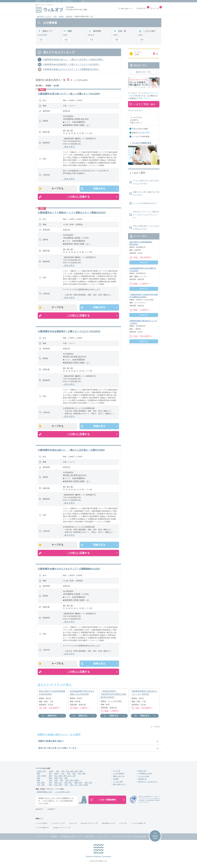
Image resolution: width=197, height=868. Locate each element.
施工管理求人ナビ (107, 824)
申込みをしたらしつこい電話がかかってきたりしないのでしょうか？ (146, 215)
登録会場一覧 (142, 780)
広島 (50, 783)
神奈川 (57, 774)
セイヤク (122, 824)
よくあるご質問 (118, 782)
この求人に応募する (78, 197)
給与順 (56, 86)
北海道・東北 (41, 772)
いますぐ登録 (145, 104)
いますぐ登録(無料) (107, 800)
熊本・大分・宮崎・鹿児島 (79, 786)
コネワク (72, 824)
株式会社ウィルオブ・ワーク (44, 1)
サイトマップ (103, 837)
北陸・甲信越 (41, 777)
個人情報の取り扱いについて (71, 837)
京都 (56, 781)
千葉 (68, 774)
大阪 (50, 781)
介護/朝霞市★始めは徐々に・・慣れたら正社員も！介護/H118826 (71, 451)
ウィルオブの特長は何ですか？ (145, 203)
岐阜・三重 (58, 779)
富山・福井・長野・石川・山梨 (65, 777)
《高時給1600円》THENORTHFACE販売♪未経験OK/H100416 (113, 695)
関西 (38, 781)
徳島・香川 (88, 783)
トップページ (42, 837)
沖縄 (66, 786)
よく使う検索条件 (119, 774)
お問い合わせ (90, 837)
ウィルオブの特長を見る (142, 143)
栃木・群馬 (82, 774)
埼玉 (55, 17)
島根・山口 (58, 783)
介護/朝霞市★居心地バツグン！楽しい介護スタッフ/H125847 (69, 94)
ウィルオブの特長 (144, 777)
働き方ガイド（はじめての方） (148, 782)
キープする (58, 189)
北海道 (51, 772)
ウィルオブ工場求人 (137, 824)
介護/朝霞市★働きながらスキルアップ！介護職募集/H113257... (71, 69)
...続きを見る (69, 147)
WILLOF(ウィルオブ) (44, 17)
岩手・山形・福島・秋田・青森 (72, 772)
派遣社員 (69, 17)
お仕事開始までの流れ (145, 774)
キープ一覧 (117, 772)
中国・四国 (41, 783)
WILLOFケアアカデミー (88, 824)
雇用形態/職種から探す (45, 793)
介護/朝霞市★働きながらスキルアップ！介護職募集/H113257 (69, 569)
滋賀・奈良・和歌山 (72, 781)
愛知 (50, 779)
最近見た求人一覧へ (144, 72)
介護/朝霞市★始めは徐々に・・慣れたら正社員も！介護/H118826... (73, 60)
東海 (38, 779)
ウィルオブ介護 (41, 824)
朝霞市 (61, 17)
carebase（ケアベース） (61, 828)
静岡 (66, 779)
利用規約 (54, 837)
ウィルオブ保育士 (41, 828)
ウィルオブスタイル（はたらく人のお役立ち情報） (130, 837)
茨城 (74, 774)
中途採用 (50, 810)
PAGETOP (155, 838)
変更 (41, 40)
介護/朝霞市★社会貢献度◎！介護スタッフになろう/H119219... (71, 64)
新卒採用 (38, 810)
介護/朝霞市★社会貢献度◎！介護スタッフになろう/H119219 (69, 332)
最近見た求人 (142, 772)
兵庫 (61, 781)
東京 (50, 774)
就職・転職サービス (127, 9)
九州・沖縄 (41, 786)
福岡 (50, 786)
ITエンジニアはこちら (135, 110)
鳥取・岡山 (68, 783)
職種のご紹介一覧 (119, 777)
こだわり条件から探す (62, 793)
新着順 (48, 86)
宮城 (57, 772)
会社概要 (116, 780)
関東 (38, 774)
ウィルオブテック (57, 824)
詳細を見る (99, 189)
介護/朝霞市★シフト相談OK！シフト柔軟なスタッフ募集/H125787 (72, 213)
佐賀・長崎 (58, 786)
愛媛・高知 (78, 783)
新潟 (50, 777)
